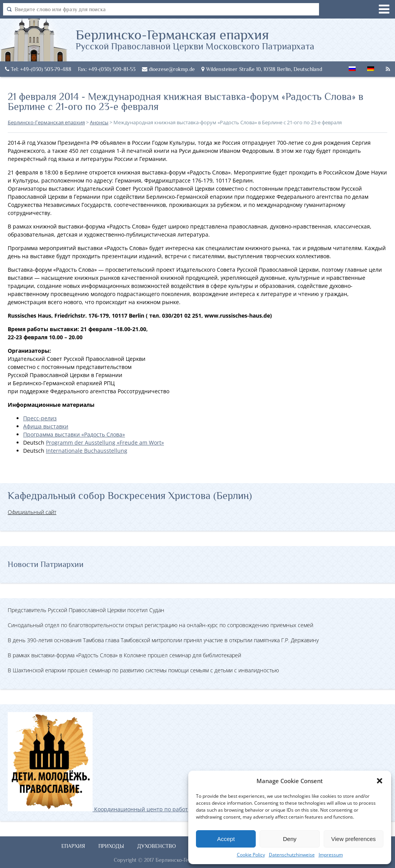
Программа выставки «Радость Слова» (74, 434)
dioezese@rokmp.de (168, 69)
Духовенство (157, 846)
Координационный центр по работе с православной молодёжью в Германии (154, 809)
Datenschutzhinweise (292, 855)
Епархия (73, 846)
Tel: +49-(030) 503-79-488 (38, 69)
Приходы (111, 846)
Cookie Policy (251, 855)
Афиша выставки (46, 426)
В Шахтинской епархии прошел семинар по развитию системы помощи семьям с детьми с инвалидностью (143, 670)
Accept (226, 839)
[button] (380, 781)
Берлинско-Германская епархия (195, 39)
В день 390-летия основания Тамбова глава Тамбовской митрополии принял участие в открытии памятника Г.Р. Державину (163, 640)
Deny (289, 839)
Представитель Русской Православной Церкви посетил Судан (86, 610)
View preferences (354, 839)
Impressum (331, 855)
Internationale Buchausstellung (87, 451)
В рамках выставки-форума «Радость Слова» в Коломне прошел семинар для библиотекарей (124, 655)
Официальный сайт (32, 512)
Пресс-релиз (40, 418)
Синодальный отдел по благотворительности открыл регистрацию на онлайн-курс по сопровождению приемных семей (160, 625)
